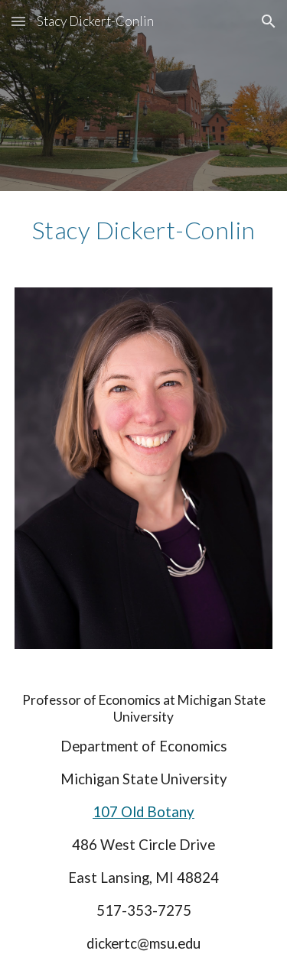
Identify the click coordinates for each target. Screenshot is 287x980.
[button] (18, 21)
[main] (144, 230)
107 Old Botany (143, 812)
